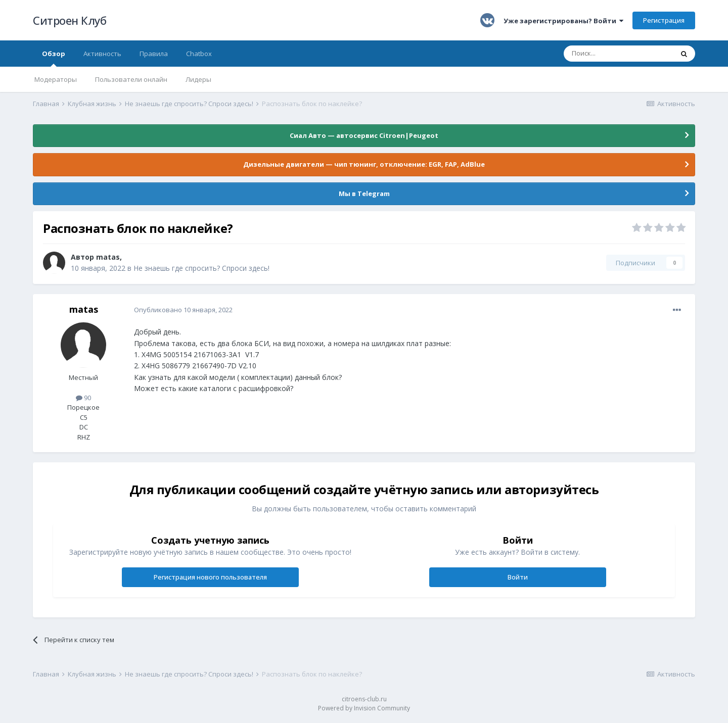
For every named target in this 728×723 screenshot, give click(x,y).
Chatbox (199, 54)
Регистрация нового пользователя (210, 577)
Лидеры (198, 79)
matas (108, 257)
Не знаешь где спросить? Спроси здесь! (201, 268)
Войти (518, 577)
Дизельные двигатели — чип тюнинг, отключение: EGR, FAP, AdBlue (364, 164)
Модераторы (56, 79)
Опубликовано (183, 310)
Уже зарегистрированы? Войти (563, 21)
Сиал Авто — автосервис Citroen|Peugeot (364, 135)
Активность (102, 54)
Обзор (54, 58)
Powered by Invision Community (364, 708)
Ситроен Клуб (70, 20)
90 (83, 398)
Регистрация (664, 20)
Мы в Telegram (364, 194)
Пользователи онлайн (131, 79)
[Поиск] (618, 54)
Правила (154, 54)
